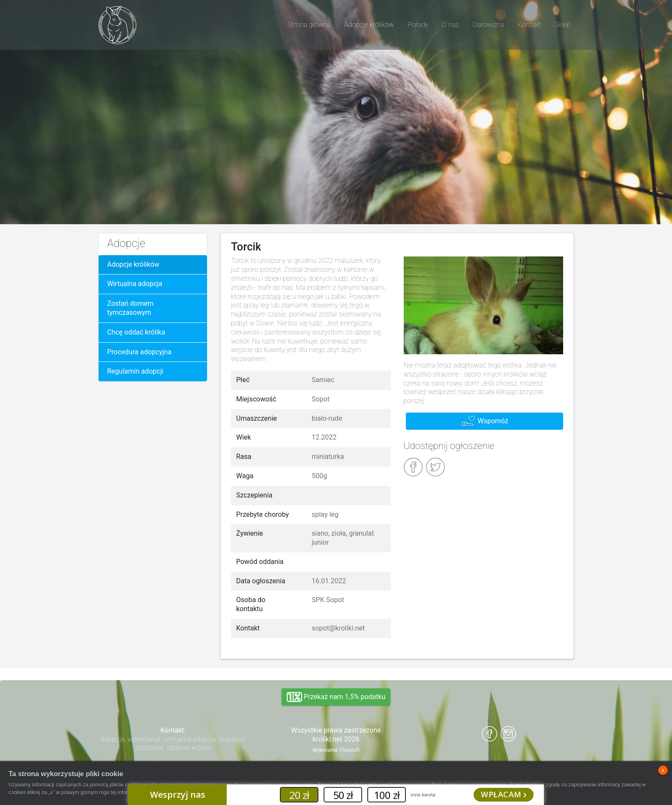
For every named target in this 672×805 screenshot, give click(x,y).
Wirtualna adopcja (135, 284)
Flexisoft (350, 750)
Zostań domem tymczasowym (130, 308)
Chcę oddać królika (136, 332)
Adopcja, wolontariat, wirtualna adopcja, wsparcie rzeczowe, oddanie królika (173, 744)
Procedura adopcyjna (139, 352)
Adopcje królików (133, 264)
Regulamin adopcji (135, 371)
